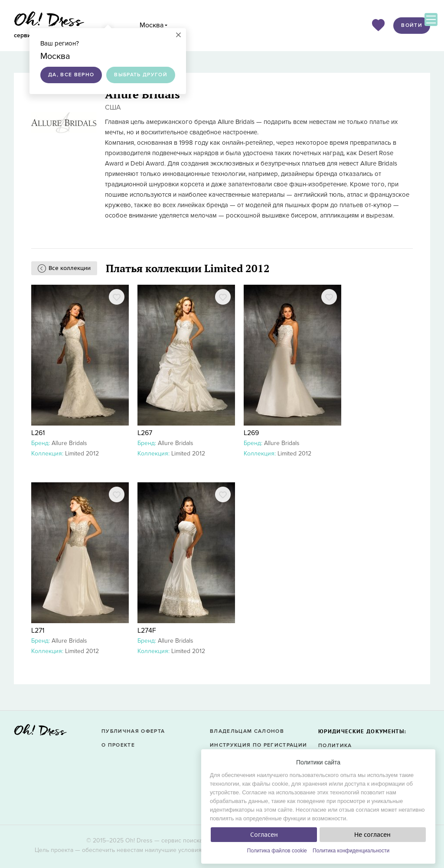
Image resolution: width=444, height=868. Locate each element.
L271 (38, 631)
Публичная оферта (133, 731)
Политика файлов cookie (277, 851)
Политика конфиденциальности (351, 851)
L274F (147, 631)
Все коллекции (70, 268)
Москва (152, 25)
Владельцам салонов (247, 731)
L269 (251, 433)
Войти (412, 25)
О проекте (118, 745)
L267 (145, 433)
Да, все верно (71, 75)
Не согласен (372, 835)
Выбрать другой (141, 75)
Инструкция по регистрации (258, 745)
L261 (38, 433)
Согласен (264, 835)
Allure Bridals (69, 443)
